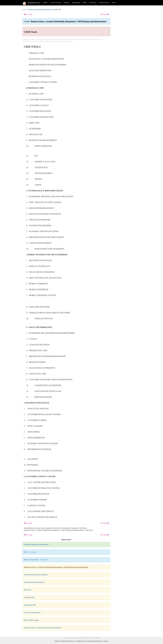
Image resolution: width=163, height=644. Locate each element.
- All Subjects (30, 552)
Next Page (105, 14)
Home (24, 10)
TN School (93, 3)
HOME (45, 3)
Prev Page (28, 14)
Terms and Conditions (77, 638)
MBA (85, 3)
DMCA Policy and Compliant (92, 638)
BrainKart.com (34, 3)
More (114, 3)
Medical (66, 3)
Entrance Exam (104, 3)
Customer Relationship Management (40, 10)
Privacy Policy (67, 638)
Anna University (56, 3)
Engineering (76, 3)
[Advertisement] (127, 40)
